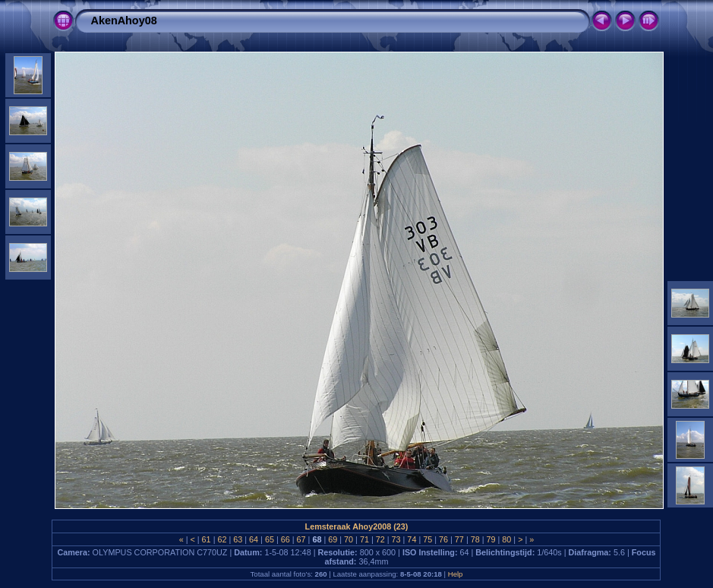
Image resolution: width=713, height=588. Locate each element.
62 (222, 539)
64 (254, 539)
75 (427, 539)
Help (456, 574)
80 (506, 539)
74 (412, 539)
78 (475, 539)
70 (349, 539)
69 (333, 539)
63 (238, 539)
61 (207, 539)
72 (380, 539)
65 (270, 539)
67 (301, 539)
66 (286, 539)
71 (364, 539)
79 (491, 539)
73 (396, 539)
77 (459, 539)
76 (443, 539)
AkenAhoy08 (123, 21)
